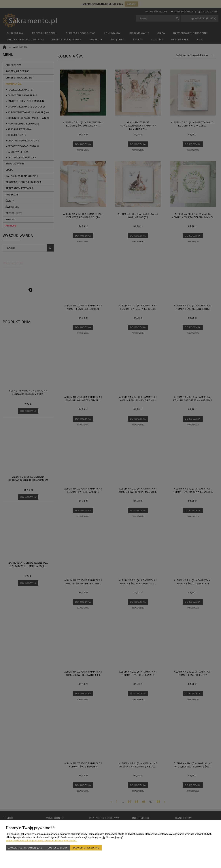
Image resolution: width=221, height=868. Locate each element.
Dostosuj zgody (58, 848)
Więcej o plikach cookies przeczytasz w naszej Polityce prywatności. (41, 841)
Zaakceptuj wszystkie (86, 848)
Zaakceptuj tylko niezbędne (25, 848)
